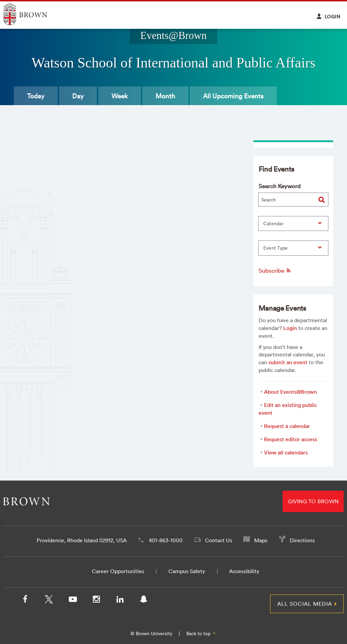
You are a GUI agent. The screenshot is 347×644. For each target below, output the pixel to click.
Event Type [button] (276, 248)
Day (78, 96)
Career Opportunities (118, 571)
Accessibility (244, 571)
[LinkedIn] (120, 601)
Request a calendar (287, 426)
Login (290, 328)
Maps (261, 540)
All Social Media (305, 604)
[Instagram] (96, 601)
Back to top (201, 633)
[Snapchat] (144, 601)
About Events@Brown (290, 392)
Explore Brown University (33, 14)
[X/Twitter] (49, 601)
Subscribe (275, 270)
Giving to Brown (313, 501)
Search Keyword (280, 186)
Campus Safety (187, 571)
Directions (302, 540)
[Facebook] (25, 601)
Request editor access (291, 439)
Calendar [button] (273, 223)
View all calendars (286, 452)
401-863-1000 (166, 540)
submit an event (288, 362)
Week (120, 96)
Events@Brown (173, 35)
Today (36, 96)
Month (165, 96)
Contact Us (219, 540)
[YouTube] (73, 601)
